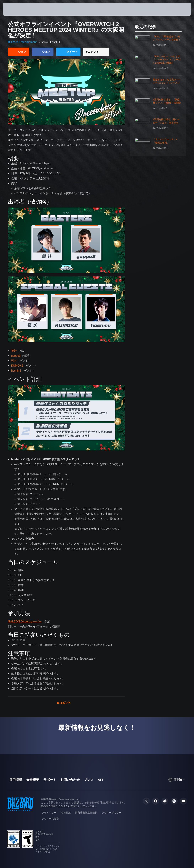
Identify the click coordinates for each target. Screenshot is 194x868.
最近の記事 (145, 27)
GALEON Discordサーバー (25, 621)
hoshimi (16, 371)
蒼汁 (14, 351)
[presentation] (14, 9)
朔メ (14, 361)
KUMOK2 (17, 366)
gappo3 (16, 356)
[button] (178, 9)
